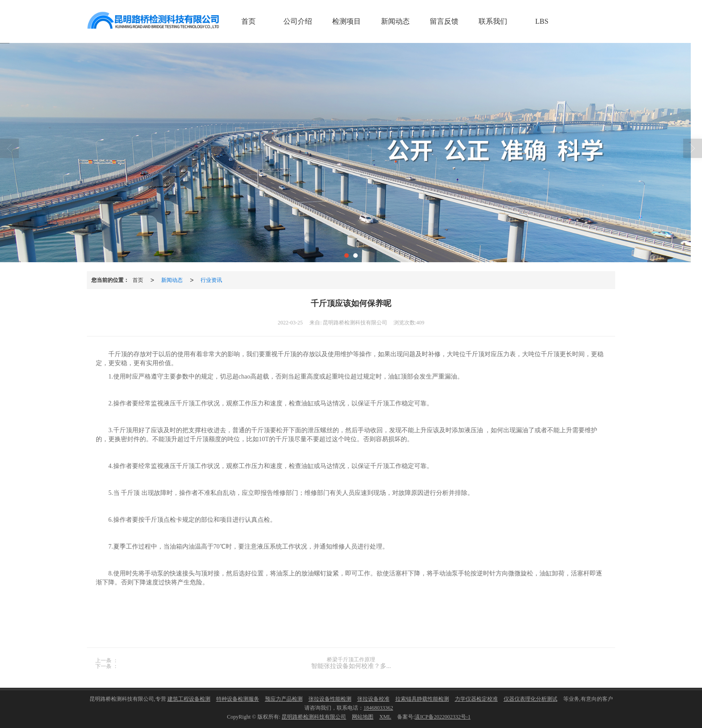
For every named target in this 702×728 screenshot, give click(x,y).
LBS (542, 21)
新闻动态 (395, 21)
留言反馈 (444, 21)
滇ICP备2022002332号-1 (443, 717)
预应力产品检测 (284, 699)
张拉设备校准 (373, 699)
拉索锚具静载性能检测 (422, 699)
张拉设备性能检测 (330, 699)
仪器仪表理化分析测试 (531, 699)
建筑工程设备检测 (189, 699)
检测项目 (347, 21)
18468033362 (378, 708)
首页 (248, 21)
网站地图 (363, 717)
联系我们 (493, 21)
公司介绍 (298, 21)
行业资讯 (211, 280)
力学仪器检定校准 (476, 699)
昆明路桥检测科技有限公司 (314, 717)
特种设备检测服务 (238, 699)
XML (385, 717)
